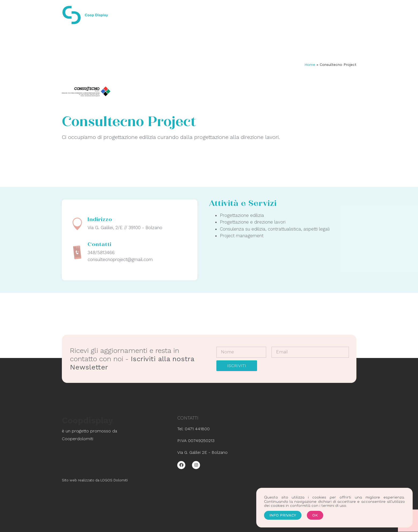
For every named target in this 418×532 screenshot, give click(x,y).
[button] (283, 519)
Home (310, 65)
